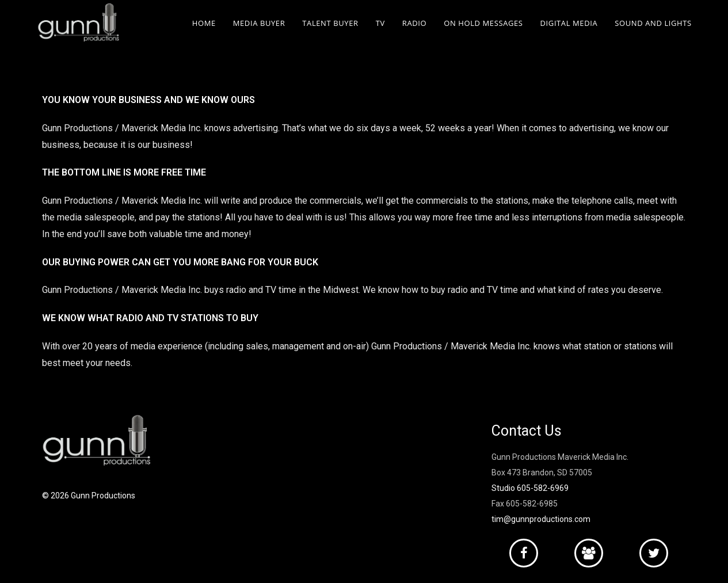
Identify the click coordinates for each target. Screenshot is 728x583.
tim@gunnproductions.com (541, 519)
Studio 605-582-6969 (530, 488)
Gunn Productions (103, 496)
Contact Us (527, 431)
